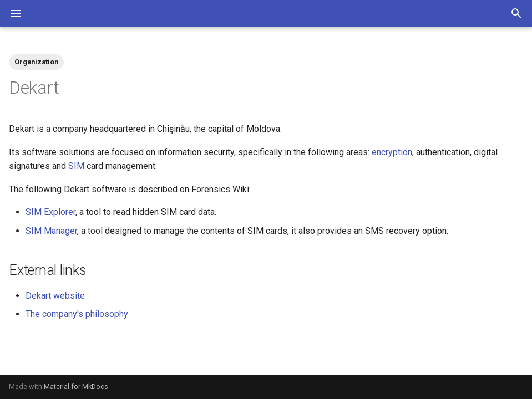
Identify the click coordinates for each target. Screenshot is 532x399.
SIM (76, 166)
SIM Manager (51, 231)
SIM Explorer (50, 212)
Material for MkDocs (76, 387)
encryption (392, 152)
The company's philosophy (77, 314)
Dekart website (55, 296)
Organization (36, 62)
